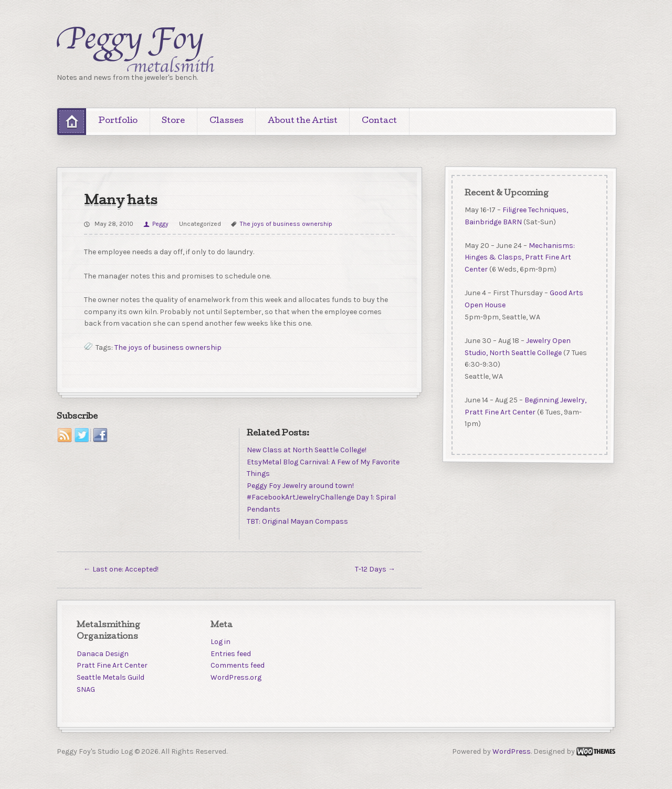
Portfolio (118, 121)
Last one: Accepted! (121, 569)
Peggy (160, 224)
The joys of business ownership (286, 224)
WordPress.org (236, 677)
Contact (379, 121)
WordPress (512, 751)
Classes (227, 121)
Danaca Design (103, 654)
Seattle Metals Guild (111, 677)
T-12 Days (375, 569)
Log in (220, 642)
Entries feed (231, 654)
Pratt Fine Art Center (112, 665)
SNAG (86, 689)
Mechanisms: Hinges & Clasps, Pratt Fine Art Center (519, 257)
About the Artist (303, 121)
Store (173, 121)
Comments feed (238, 665)
